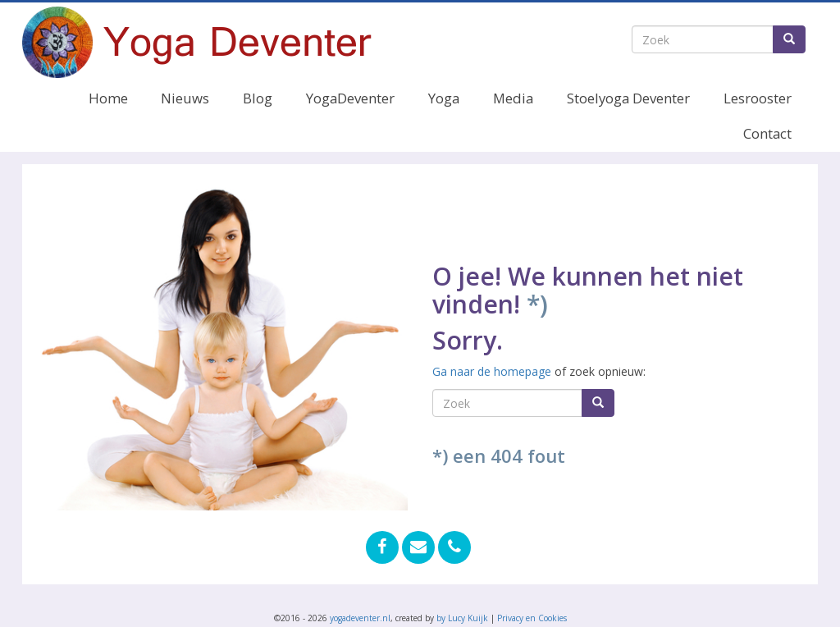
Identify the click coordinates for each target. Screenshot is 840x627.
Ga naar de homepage (492, 371)
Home (108, 98)
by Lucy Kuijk (462, 618)
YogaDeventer (350, 98)
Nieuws (185, 98)
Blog (258, 98)
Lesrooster (758, 98)
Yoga (444, 98)
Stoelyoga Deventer (628, 98)
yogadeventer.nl (360, 618)
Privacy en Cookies (532, 618)
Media (513, 98)
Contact (767, 133)
